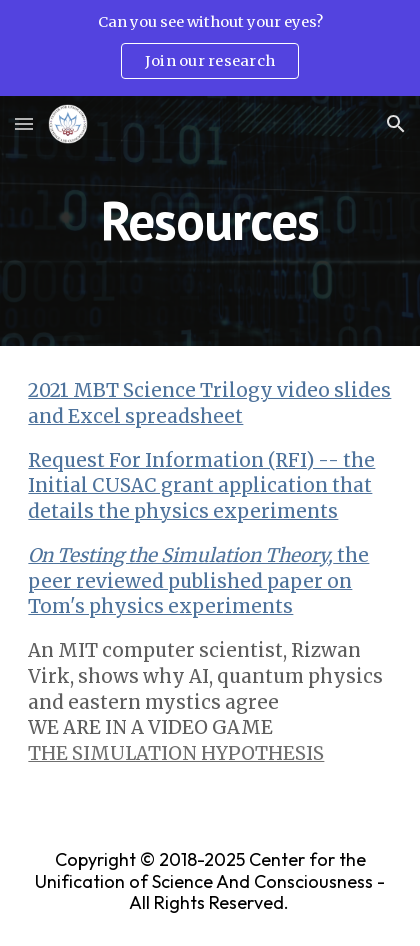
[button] (24, 123)
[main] (209, 220)
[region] (210, 48)
